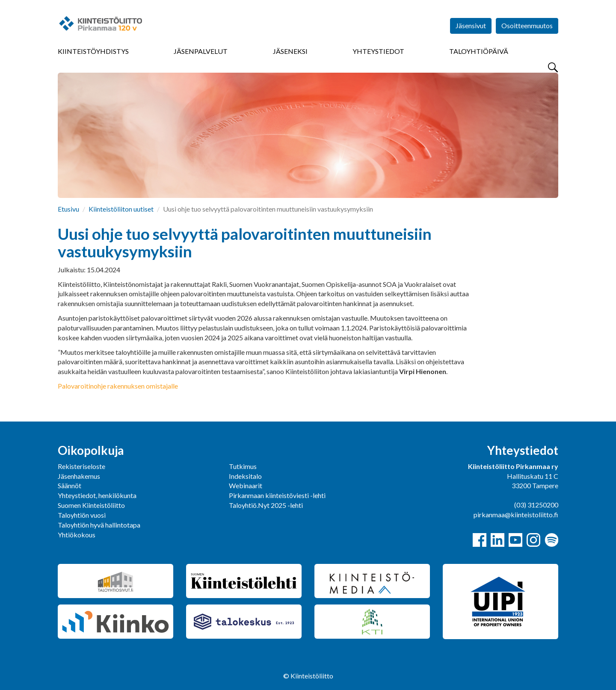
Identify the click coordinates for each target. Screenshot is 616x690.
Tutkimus (243, 466)
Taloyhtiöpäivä (479, 51)
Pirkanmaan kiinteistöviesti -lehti (277, 495)
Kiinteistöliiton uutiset (121, 209)
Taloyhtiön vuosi (82, 515)
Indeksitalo (245, 476)
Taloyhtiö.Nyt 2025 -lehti (267, 505)
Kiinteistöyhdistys (93, 51)
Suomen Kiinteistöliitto (91, 505)
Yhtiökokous (77, 535)
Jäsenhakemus (79, 476)
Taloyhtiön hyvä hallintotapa (99, 525)
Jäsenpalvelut (201, 51)
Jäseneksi (290, 51)
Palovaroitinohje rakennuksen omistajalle (118, 386)
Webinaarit (246, 485)
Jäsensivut (471, 25)
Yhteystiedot (378, 51)
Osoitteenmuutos (527, 25)
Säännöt (70, 485)
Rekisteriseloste (81, 466)
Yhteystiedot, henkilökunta (97, 495)
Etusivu (68, 209)
